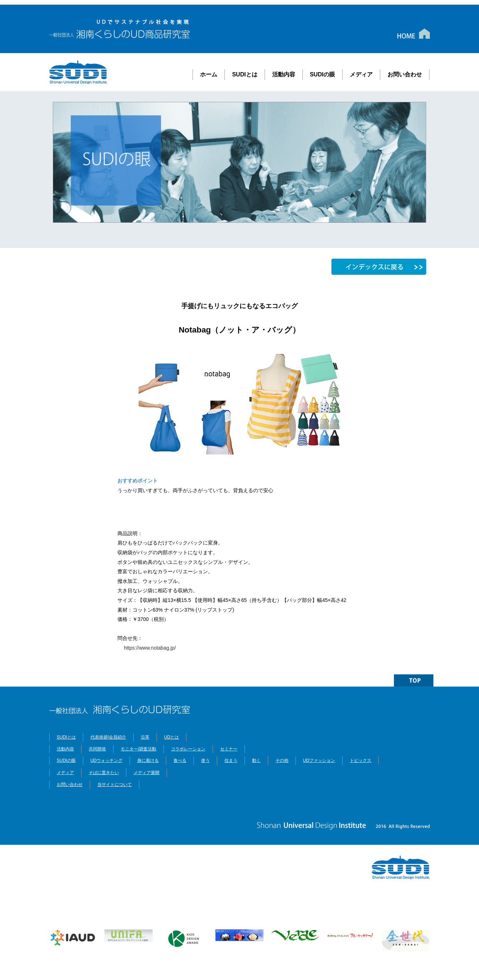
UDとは (171, 737)
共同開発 (97, 749)
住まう (231, 760)
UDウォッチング (106, 760)
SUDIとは (245, 74)
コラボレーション (188, 749)
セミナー (229, 749)
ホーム (209, 74)
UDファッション (319, 760)
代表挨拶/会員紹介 (108, 737)
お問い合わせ (405, 74)
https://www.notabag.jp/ (147, 648)
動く (256, 760)
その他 (282, 760)
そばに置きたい (104, 772)
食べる (180, 760)
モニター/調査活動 (138, 749)
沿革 (145, 737)
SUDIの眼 (322, 74)
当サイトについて (115, 785)
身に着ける (148, 760)
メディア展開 (147, 773)
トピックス (361, 760)
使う (205, 760)
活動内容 (284, 74)
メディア (361, 74)
